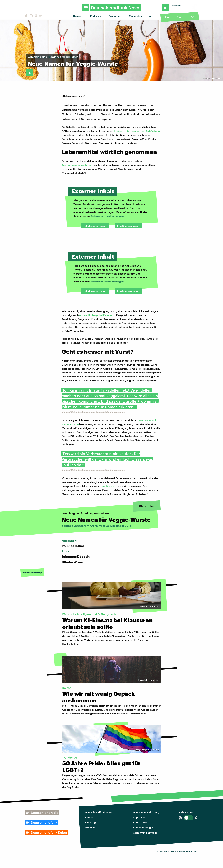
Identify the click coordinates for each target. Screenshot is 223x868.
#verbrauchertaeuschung (77, 165)
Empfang (90, 822)
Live (167, 17)
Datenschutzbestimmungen (107, 216)
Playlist (180, 17)
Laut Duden (107, 486)
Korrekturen (140, 822)
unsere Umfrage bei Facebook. (97, 315)
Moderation (136, 16)
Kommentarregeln (144, 827)
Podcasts (96, 16)
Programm (115, 16)
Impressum (140, 817)
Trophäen (91, 827)
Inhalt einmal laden (95, 226)
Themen (78, 16)
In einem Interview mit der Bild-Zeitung (137, 131)
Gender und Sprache (145, 833)
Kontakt (90, 817)
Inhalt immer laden (128, 226)
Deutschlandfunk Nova (99, 812)
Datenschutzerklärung (146, 812)
